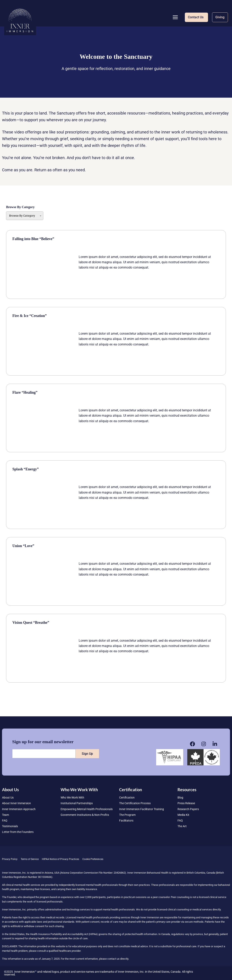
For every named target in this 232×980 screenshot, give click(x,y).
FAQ (5, 820)
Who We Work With (72, 798)
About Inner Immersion (16, 803)
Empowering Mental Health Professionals (87, 809)
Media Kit (183, 815)
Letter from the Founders (18, 832)
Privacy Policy (10, 859)
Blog (180, 798)
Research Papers (188, 809)
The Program (127, 815)
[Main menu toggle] (175, 17)
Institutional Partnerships (77, 803)
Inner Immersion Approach (19, 809)
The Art (182, 826)
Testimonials (10, 826)
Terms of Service (30, 859)
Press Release (186, 803)
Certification (127, 798)
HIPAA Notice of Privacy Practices (60, 859)
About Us (8, 798)
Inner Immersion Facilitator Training (142, 809)
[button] (196, 17)
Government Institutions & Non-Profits (85, 815)
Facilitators (126, 820)
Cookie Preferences (93, 859)
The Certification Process (135, 803)
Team (5, 815)
